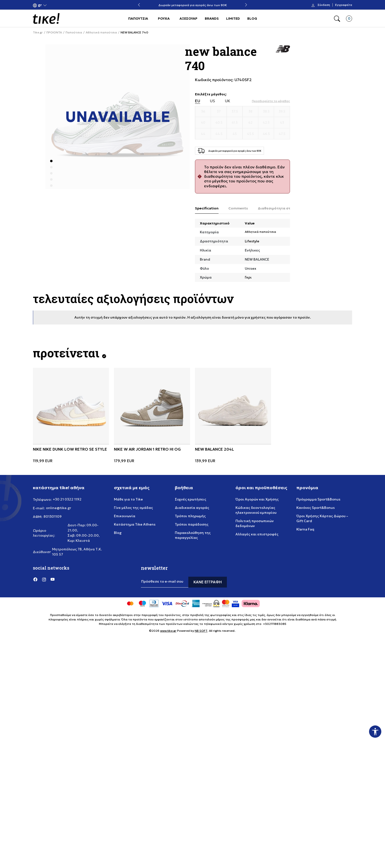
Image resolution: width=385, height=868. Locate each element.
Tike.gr (38, 32)
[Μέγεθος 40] (203, 123)
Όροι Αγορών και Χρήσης (257, 499)
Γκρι (248, 277)
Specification (207, 208)
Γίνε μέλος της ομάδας (133, 508)
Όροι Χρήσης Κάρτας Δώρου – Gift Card (322, 518)
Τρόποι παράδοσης (192, 524)
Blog (118, 533)
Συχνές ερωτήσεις (191, 499)
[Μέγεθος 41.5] (235, 123)
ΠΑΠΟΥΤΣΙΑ (138, 18)
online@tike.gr (59, 508)
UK (228, 101)
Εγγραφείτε (344, 5)
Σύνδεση (324, 5)
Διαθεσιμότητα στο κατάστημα (286, 208)
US (213, 101)
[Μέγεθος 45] (235, 134)
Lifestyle (252, 241)
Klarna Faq (305, 529)
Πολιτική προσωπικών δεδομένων (255, 523)
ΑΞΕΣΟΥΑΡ (188, 18)
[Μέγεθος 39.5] (282, 112)
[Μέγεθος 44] (203, 134)
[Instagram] (44, 579)
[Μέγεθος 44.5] (219, 134)
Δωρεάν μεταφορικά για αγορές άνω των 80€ (193, 5)
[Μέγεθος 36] (203, 112)
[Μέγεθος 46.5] (266, 134)
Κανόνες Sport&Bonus (316, 508)
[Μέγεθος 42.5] (266, 123)
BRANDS (212, 18)
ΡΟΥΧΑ (164, 18)
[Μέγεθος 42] (250, 123)
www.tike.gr (168, 631)
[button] (40, 5)
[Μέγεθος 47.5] (282, 134)
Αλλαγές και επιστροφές (257, 534)
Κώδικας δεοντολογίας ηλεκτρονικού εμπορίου (256, 510)
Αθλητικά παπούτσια (101, 32)
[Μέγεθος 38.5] (266, 112)
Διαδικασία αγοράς (192, 508)
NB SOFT (201, 631)
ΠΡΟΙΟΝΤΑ (54, 32)
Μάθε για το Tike (128, 499)
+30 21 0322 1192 (67, 499)
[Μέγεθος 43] (282, 123)
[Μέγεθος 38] (250, 112)
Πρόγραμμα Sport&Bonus (318, 499)
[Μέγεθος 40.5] (219, 123)
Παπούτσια (74, 32)
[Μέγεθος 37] (219, 112)
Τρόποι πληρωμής (190, 516)
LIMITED (233, 18)
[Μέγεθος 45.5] (250, 134)
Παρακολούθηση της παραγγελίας (193, 535)
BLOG (252, 18)
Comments (238, 208)
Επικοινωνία (125, 516)
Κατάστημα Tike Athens (135, 524)
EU (198, 101)
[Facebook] (35, 579)
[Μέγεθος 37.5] (235, 112)
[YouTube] (53, 579)
